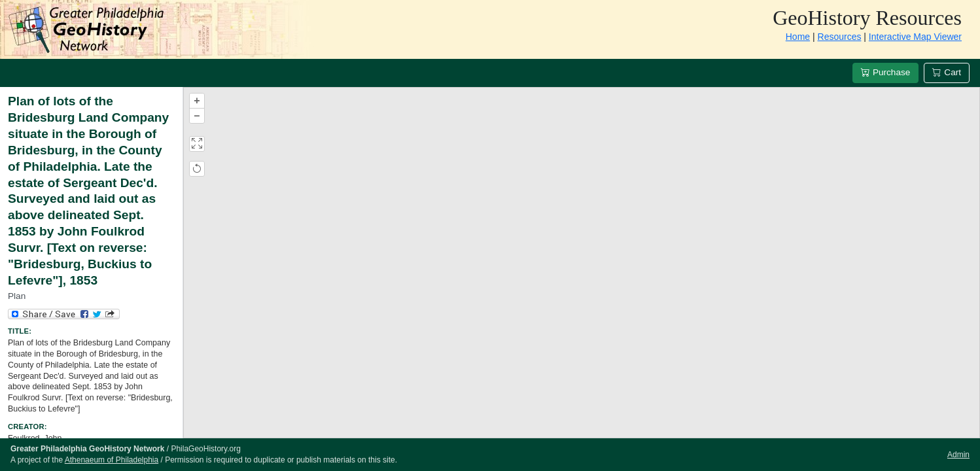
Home (798, 37)
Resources (840, 37)
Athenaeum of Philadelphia (112, 460)
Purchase (885, 72)
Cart (947, 72)
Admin (958, 455)
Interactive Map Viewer (915, 37)
